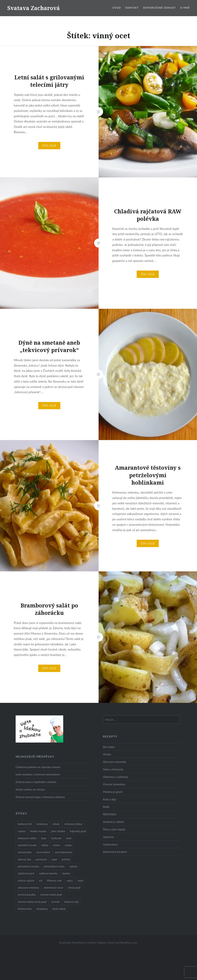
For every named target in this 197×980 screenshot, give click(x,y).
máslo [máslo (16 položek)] (68, 845)
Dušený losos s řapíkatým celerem (36, 782)
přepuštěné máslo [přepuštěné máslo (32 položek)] (54, 866)
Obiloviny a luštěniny (116, 777)
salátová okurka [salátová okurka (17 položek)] (48, 873)
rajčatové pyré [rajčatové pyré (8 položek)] (26, 873)
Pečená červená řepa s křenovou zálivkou (40, 797)
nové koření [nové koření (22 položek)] (43, 852)
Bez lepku (109, 747)
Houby (107, 754)
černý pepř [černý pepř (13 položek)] (74, 887)
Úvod (117, 8)
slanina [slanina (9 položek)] (66, 873)
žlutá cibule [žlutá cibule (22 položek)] (59, 909)
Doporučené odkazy (159, 8)
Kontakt (132, 8)
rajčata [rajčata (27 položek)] (73, 866)
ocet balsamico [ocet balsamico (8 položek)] (63, 852)
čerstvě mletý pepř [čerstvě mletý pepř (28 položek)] (51, 895)
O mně (185, 8)
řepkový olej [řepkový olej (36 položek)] (71, 902)
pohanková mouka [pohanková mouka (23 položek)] (28, 866)
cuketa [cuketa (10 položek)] (21, 831)
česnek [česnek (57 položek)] (55, 902)
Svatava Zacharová (33, 8)
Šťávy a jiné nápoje (114, 829)
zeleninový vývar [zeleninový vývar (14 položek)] (53, 887)
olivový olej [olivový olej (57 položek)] (24, 859)
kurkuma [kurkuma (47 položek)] (56, 838)
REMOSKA (110, 814)
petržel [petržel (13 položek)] (66, 859)
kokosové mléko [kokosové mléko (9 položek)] (27, 838)
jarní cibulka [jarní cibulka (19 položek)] (58, 831)
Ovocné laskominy (114, 784)
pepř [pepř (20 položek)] (54, 859)
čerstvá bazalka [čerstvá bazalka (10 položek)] (27, 895)
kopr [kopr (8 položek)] (44, 838)
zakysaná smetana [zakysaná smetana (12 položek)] (28, 887)
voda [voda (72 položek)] (80, 880)
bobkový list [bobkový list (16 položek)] (25, 824)
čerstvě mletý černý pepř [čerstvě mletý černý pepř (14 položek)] (32, 902)
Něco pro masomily (115, 762)
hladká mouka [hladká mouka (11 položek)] (38, 831)
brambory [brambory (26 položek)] (42, 824)
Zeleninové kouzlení (115, 852)
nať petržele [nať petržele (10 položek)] (25, 852)
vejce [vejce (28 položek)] (70, 880)
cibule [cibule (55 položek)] (56, 824)
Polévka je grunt (113, 792)
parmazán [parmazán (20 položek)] (41, 859)
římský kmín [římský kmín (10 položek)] (25, 909)
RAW (106, 807)
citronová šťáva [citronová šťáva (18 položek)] (73, 824)
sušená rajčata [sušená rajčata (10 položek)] (26, 880)
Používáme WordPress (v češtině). (78, 943)
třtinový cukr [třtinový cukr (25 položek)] (54, 880)
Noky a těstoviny (113, 769)
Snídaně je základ (113, 822)
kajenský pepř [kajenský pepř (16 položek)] (78, 831)
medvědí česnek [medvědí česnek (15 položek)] (27, 845)
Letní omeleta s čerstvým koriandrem (38, 774)
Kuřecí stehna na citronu (30, 789)
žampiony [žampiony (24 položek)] (42, 909)
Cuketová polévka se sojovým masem (38, 767)
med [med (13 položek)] (69, 838)
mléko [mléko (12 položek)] (45, 845)
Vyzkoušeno (110, 844)
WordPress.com (129, 943)
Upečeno (108, 837)
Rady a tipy (110, 799)
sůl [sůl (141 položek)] (41, 880)
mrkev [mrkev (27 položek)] (57, 845)
